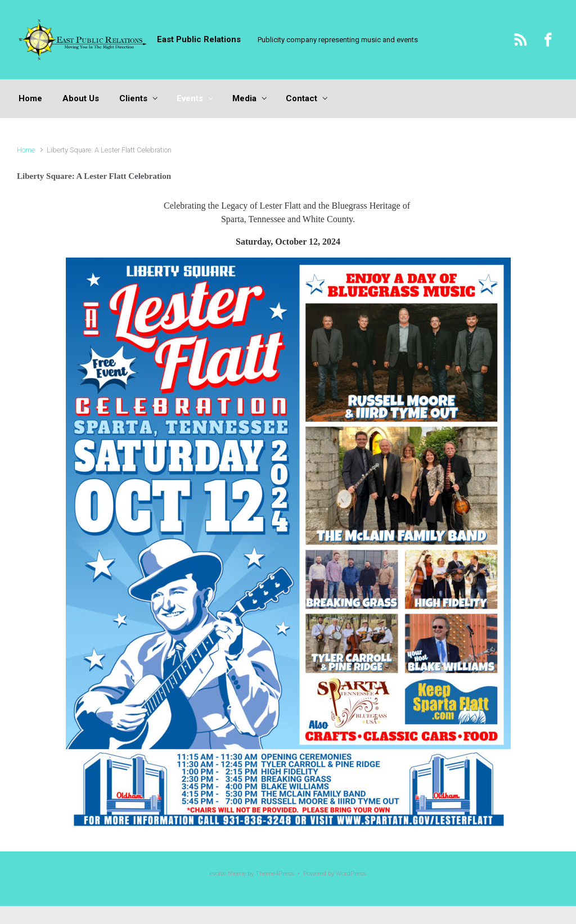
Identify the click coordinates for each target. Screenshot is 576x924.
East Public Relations (199, 39)
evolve (218, 874)
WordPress (351, 874)
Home (26, 150)
